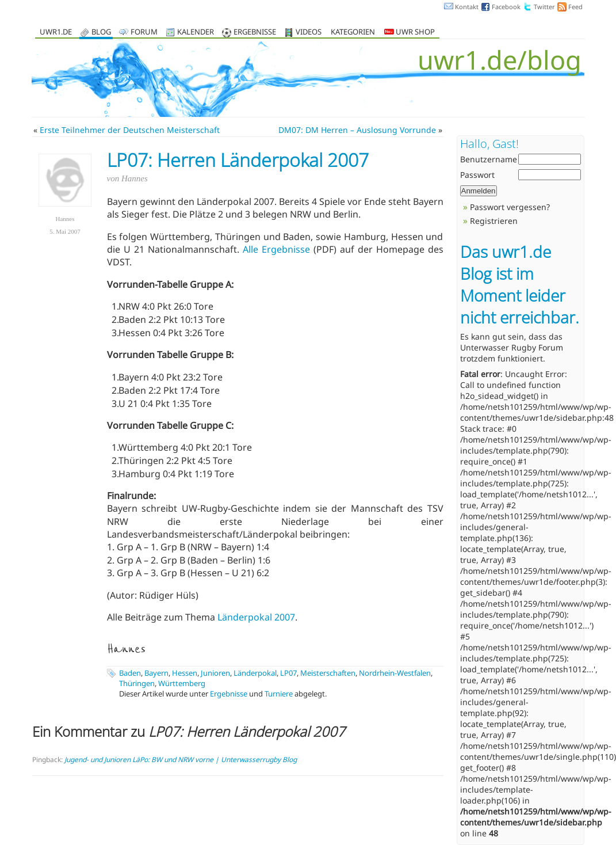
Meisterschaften (328, 673)
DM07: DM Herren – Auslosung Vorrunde (357, 130)
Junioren (215, 673)
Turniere (279, 694)
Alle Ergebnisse (276, 249)
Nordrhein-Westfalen (395, 673)
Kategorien (353, 33)
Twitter (544, 7)
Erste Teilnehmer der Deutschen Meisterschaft (130, 130)
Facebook (506, 7)
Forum (144, 33)
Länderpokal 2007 (256, 617)
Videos (309, 33)
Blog (101, 33)
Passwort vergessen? (510, 207)
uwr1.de (56, 33)
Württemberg (182, 683)
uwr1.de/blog (500, 60)
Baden (130, 673)
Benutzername (489, 159)
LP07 (288, 673)
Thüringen (137, 683)
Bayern (156, 673)
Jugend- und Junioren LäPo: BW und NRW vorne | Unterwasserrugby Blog (181, 760)
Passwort (477, 175)
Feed (575, 7)
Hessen (185, 673)
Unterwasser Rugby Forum (512, 347)
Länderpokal (255, 673)
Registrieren (494, 221)
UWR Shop (410, 33)
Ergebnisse (255, 33)
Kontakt (467, 7)
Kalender (196, 33)
